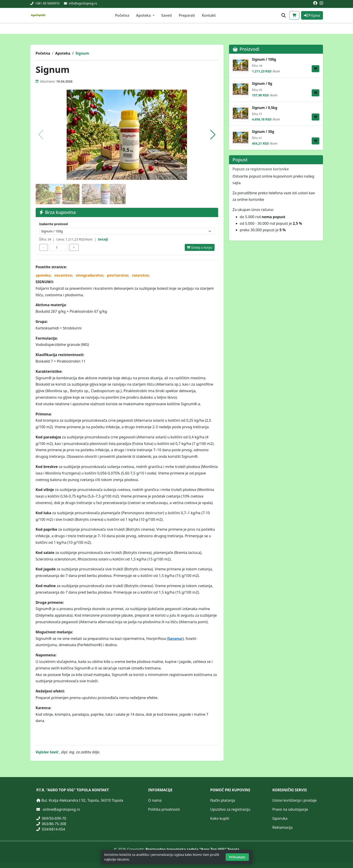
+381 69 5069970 (47, 3)
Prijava (312, 15)
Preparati (187, 15)
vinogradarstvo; (90, 275)
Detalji (103, 239)
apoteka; (44, 275)
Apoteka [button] (144, 15)
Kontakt (209, 15)
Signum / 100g (264, 59)
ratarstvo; (141, 275)
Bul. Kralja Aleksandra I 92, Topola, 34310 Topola (82, 800)
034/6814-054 (51, 829)
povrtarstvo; (118, 275)
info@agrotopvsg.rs (83, 3)
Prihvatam (237, 857)
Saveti (167, 15)
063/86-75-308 (51, 824)
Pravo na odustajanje (290, 809)
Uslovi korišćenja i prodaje (295, 800)
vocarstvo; (64, 275)
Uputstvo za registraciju (230, 809)
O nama (155, 800)
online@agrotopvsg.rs (61, 809)
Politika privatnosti (164, 809)
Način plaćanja (223, 800)
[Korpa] (294, 15)
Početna (122, 15)
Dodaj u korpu (200, 247)
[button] (213, 135)
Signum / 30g (263, 132)
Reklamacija (282, 827)
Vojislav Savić (48, 752)
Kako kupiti (220, 818)
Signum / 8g (262, 84)
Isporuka (280, 818)
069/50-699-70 (51, 818)
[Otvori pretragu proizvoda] (284, 15)
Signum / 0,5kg (265, 108)
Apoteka (63, 53)
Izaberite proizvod (54, 224)
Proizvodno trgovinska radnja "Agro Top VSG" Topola (192, 849)
